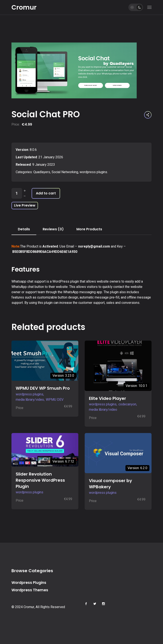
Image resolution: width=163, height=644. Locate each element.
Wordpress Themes (30, 590)
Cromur (24, 7)
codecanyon (127, 404)
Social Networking (65, 172)
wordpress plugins (93, 172)
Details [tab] (24, 229)
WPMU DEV (55, 400)
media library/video (30, 400)
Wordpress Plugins (29, 583)
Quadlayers (42, 172)
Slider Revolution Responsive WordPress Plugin (40, 480)
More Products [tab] (89, 229)
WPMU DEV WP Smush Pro (43, 388)
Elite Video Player (107, 398)
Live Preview (25, 205)
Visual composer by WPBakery (110, 484)
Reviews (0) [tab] (53, 229)
